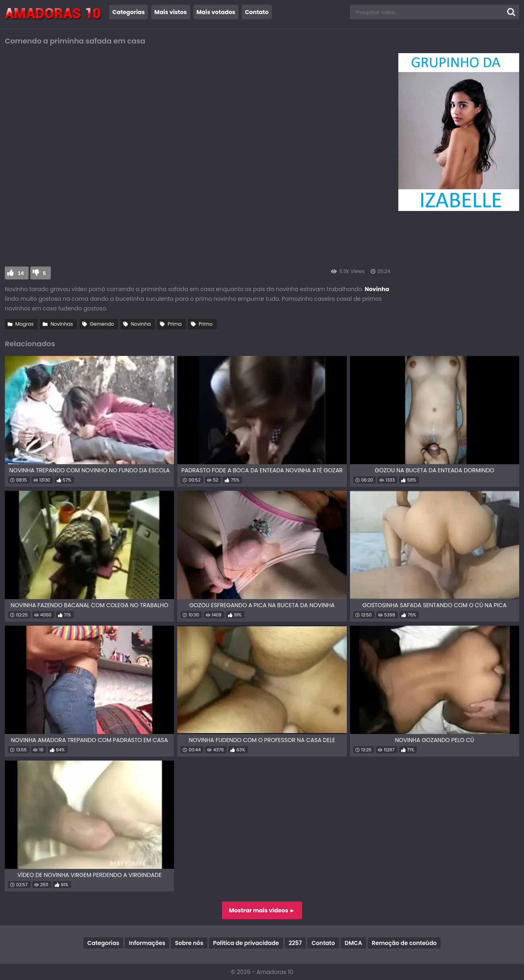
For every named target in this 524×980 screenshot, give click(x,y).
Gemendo (102, 324)
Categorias (128, 12)
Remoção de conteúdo (404, 943)
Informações (147, 943)
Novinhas (62, 324)
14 (21, 273)
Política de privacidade (246, 943)
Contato (257, 12)
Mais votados (216, 12)
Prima (175, 324)
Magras (24, 324)
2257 (295, 943)
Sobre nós (189, 943)
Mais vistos (170, 12)
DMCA (353, 943)
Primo (205, 324)
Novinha (141, 324)
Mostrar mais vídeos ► (262, 910)
